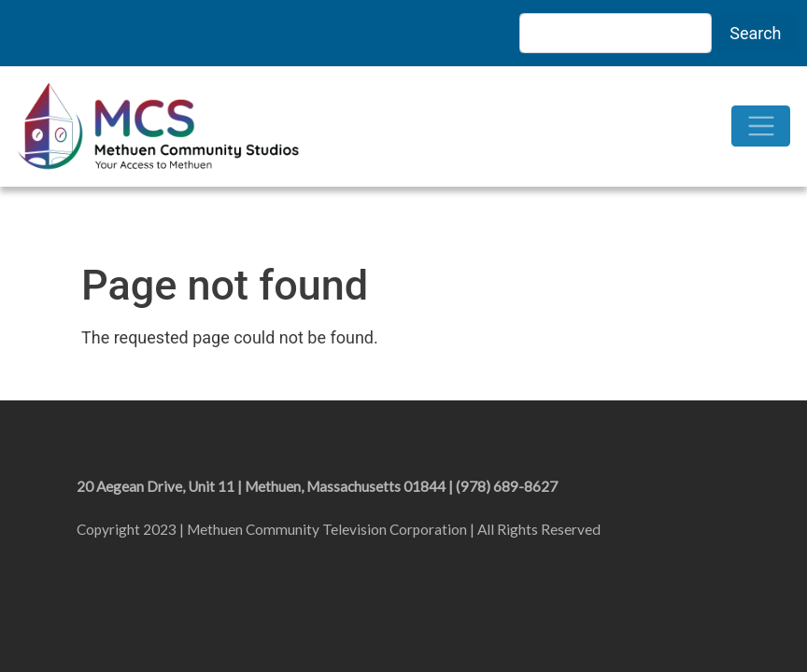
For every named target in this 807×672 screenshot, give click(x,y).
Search (755, 33)
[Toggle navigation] (761, 126)
